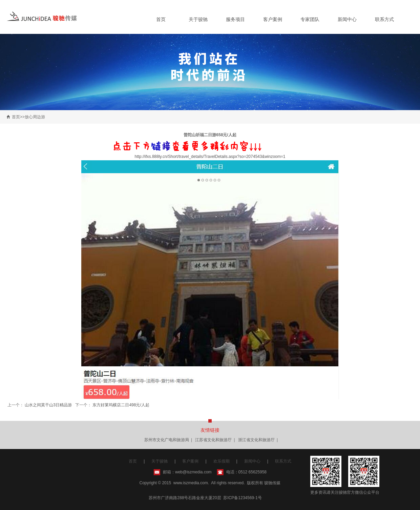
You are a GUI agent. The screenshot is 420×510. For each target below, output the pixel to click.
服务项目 (235, 19)
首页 (161, 19)
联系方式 (384, 19)
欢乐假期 (222, 461)
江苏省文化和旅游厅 (213, 440)
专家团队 (310, 19)
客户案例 (273, 19)
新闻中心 (347, 19)
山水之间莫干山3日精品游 (48, 405)
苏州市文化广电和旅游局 (167, 440)
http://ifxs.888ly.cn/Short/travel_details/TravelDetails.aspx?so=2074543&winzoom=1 (210, 157)
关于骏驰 (198, 19)
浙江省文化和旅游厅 (256, 440)
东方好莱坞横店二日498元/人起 (121, 405)
